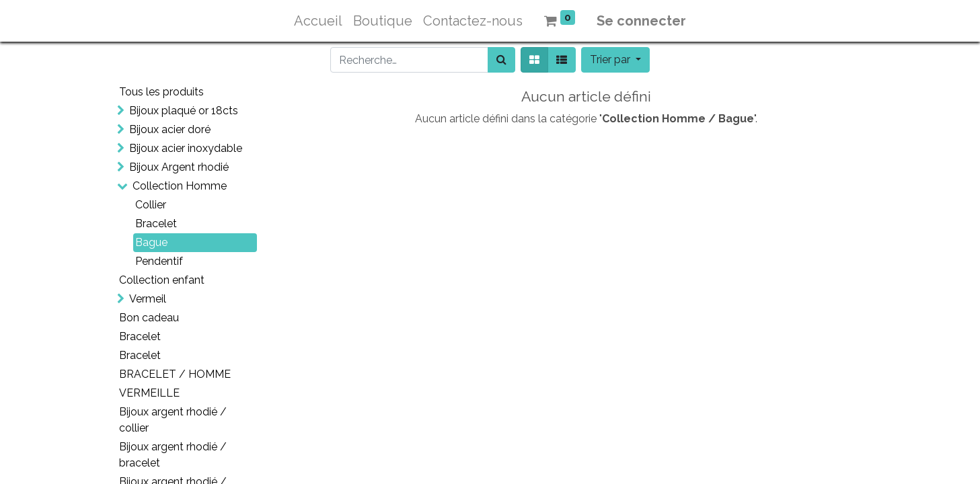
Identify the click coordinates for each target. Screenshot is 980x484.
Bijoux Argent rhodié (179, 167)
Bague (151, 242)
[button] (615, 60)
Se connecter (641, 21)
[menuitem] (318, 21)
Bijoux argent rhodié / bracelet (173, 455)
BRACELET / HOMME (175, 374)
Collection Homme (180, 186)
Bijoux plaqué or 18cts (184, 111)
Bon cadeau (149, 318)
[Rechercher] (501, 60)
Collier (151, 205)
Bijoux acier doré (170, 129)
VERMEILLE (149, 393)
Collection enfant (162, 280)
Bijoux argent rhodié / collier (173, 420)
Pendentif (159, 261)
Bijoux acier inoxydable (186, 148)
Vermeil (148, 299)
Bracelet (156, 224)
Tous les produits (161, 92)
